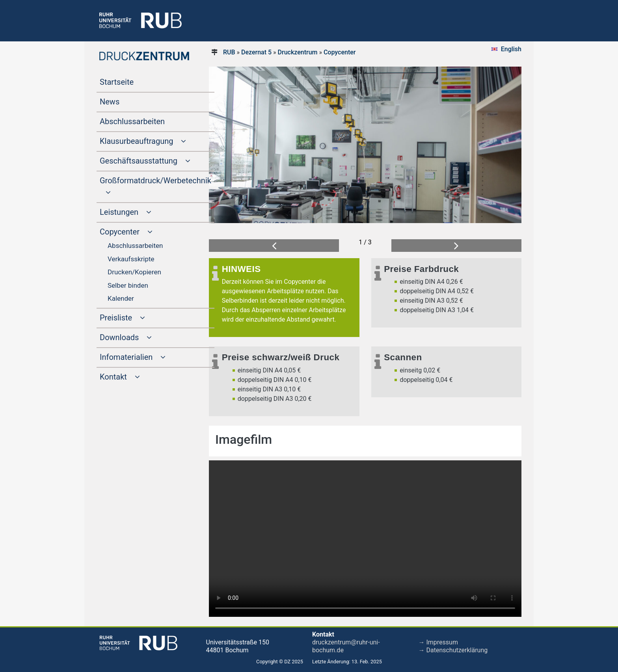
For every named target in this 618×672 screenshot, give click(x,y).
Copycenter (340, 52)
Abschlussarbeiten (147, 121)
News (125, 101)
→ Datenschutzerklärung (453, 650)
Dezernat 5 (256, 52)
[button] (274, 246)
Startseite (132, 81)
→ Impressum (438, 642)
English (511, 49)
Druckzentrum (298, 52)
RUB (229, 52)
